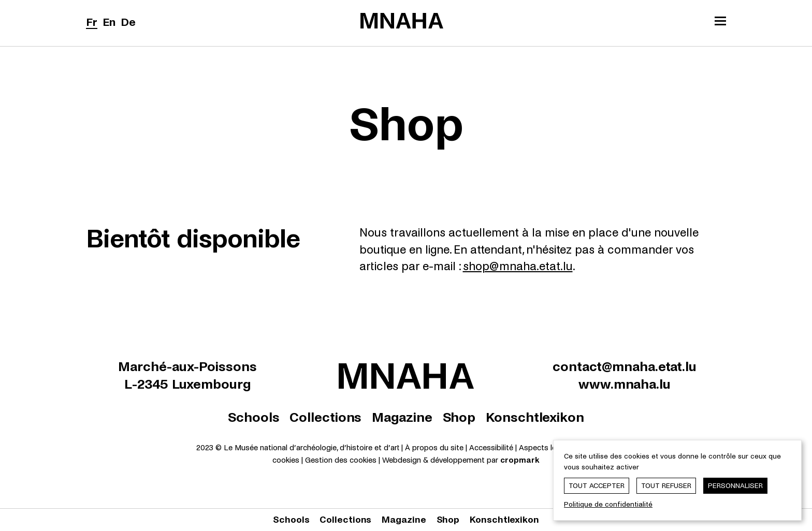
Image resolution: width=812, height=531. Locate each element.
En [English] (109, 22)
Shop (459, 417)
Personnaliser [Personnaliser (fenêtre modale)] (735, 486)
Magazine (402, 417)
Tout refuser (666, 486)
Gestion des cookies (341, 460)
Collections (325, 417)
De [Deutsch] (128, 22)
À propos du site (434, 448)
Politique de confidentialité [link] (608, 504)
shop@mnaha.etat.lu (518, 267)
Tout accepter (597, 486)
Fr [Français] (92, 22)
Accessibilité (492, 448)
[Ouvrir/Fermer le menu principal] (720, 22)
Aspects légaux (546, 448)
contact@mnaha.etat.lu (625, 367)
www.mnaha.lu (625, 384)
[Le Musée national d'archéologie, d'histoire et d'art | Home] (402, 21)
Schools (253, 417)
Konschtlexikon (535, 417)
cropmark (520, 460)
